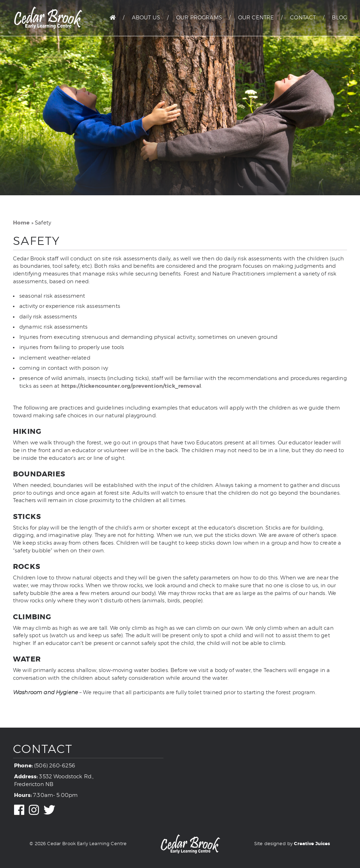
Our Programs (199, 18)
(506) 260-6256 (55, 766)
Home (21, 223)
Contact (303, 18)
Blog (339, 18)
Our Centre (256, 18)
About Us (146, 18)
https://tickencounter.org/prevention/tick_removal (131, 386)
